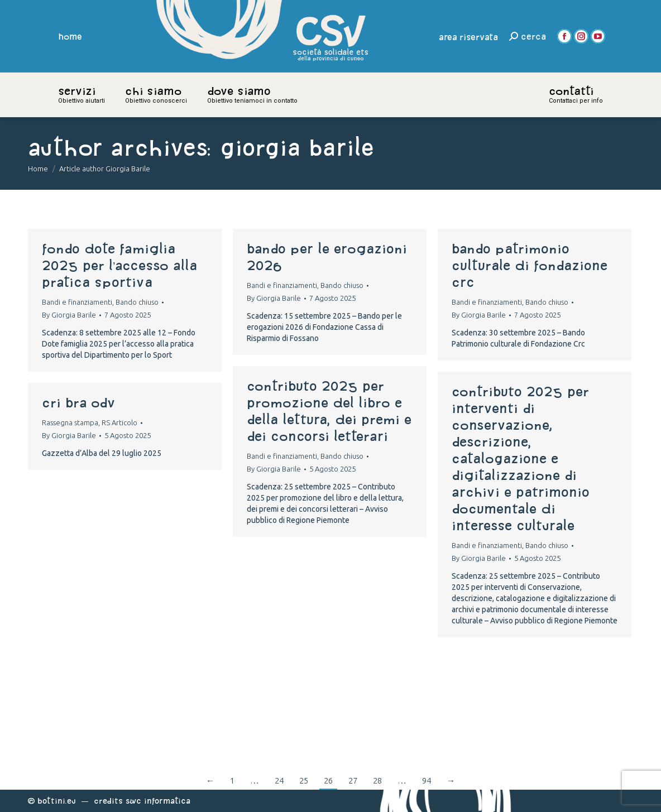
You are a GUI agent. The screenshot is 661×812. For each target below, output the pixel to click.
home (70, 36)
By (69, 315)
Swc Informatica (158, 801)
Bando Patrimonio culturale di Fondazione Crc (530, 265)
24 (279, 780)
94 (427, 780)
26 (328, 780)
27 (353, 780)
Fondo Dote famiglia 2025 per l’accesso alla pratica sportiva (119, 265)
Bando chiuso (137, 302)
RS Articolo (119, 422)
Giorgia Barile (297, 147)
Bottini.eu (57, 801)
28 (377, 780)
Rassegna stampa (70, 422)
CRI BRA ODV (78, 402)
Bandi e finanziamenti (77, 302)
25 (304, 780)
